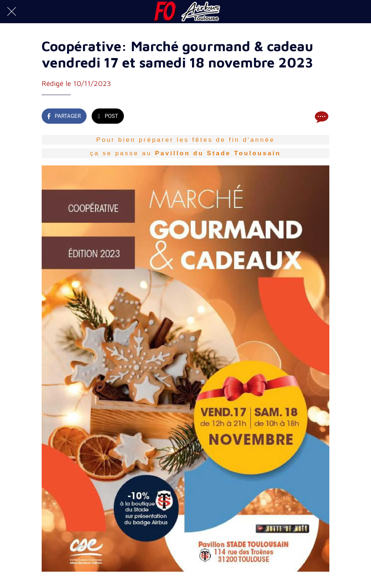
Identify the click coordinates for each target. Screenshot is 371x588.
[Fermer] (12, 12)
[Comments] (321, 117)
